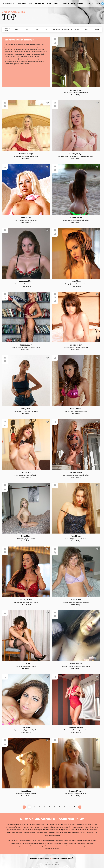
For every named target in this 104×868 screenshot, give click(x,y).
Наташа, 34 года (26, 154)
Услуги (77, 30)
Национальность (67, 30)
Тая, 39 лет (26, 664)
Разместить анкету (77, 3)
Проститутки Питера (52, 865)
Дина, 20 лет (26, 536)
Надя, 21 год (76, 281)
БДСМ (31, 3)
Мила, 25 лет (26, 409)
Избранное (96, 3)
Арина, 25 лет (76, 90)
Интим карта (65, 3)
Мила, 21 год (26, 791)
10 (75, 807)
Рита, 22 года (26, 472)
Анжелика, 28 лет (26, 281)
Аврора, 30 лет (26, 345)
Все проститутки (9, 3)
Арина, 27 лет (76, 345)
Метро (87, 30)
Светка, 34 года (76, 154)
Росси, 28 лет (26, 600)
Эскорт (56, 3)
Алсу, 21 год (26, 217)
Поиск (88, 3)
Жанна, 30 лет (76, 217)
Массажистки (39, 3)
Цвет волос (57, 30)
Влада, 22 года (76, 409)
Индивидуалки (21, 3)
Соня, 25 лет (26, 727)
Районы (97, 30)
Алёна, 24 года (76, 664)
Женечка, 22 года (76, 727)
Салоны (49, 3)
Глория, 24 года (76, 791)
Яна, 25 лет (76, 600)
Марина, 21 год (76, 472)
